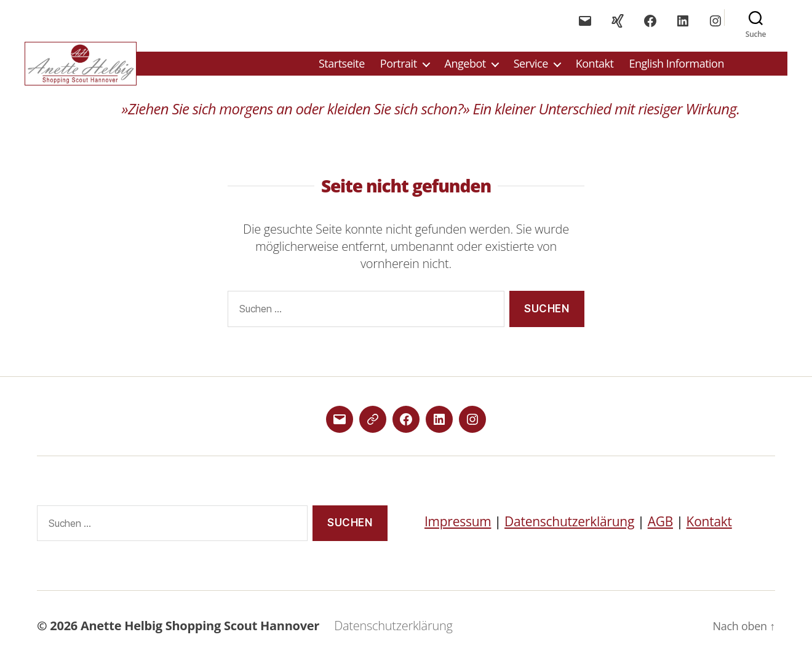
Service (531, 65)
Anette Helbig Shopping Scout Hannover (200, 629)
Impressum (458, 524)
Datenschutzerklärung (569, 524)
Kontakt (595, 65)
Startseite (342, 65)
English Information (676, 65)
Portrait (399, 65)
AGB (660, 524)
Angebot (465, 65)
